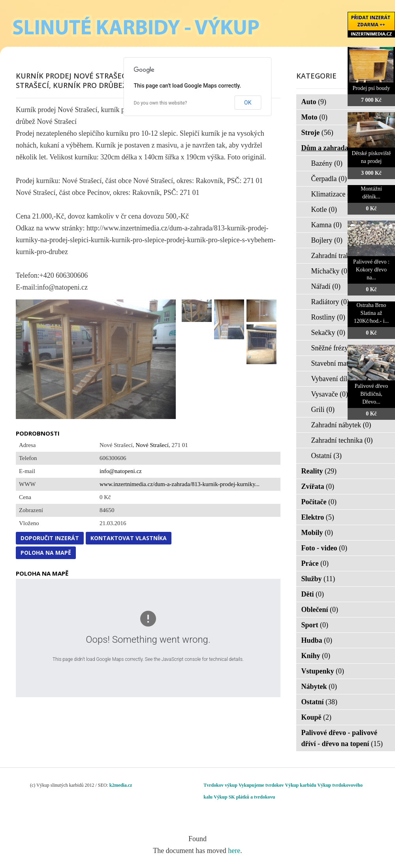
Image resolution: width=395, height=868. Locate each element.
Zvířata (318, 486)
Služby (318, 579)
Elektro (318, 517)
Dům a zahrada (330, 148)
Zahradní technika (342, 440)
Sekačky (328, 333)
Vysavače (330, 394)
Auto (314, 102)
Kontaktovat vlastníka (129, 538)
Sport (315, 625)
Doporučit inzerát (50, 538)
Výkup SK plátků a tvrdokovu (244, 797)
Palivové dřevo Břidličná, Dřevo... (371, 394)
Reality (319, 471)
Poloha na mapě (46, 553)
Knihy (316, 656)
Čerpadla (329, 179)
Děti (313, 594)
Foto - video (324, 548)
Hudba (317, 640)
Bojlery (327, 240)
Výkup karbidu (301, 785)
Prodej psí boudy (371, 88)
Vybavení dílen (338, 379)
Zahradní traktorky (343, 256)
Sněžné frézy (335, 348)
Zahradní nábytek (341, 425)
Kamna (326, 225)
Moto (314, 117)
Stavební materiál (341, 363)
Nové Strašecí (152, 445)
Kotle (324, 210)
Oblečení (320, 610)
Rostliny (328, 317)
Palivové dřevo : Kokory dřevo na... (371, 270)
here (234, 851)
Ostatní (327, 456)
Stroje (317, 133)
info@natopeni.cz (121, 471)
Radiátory (330, 302)
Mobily (317, 533)
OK (248, 103)
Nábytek (319, 687)
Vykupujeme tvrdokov (261, 785)
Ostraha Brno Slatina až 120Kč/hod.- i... (371, 313)
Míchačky (330, 271)
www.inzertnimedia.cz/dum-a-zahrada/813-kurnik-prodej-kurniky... (180, 484)
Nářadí (326, 286)
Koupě (317, 717)
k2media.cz (121, 785)
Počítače (319, 502)
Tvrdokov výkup (220, 785)
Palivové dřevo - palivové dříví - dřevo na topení (342, 738)
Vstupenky (323, 671)
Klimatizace (333, 194)
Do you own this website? (161, 103)
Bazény (327, 163)
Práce (315, 563)
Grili (323, 410)
